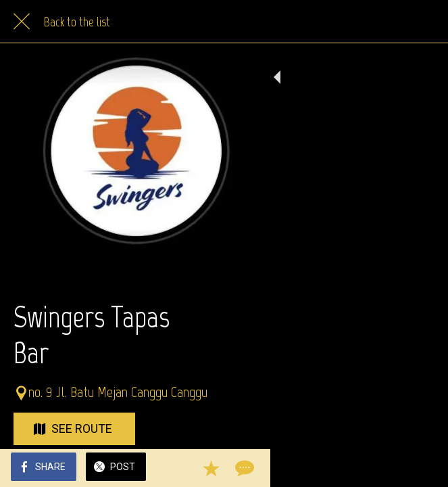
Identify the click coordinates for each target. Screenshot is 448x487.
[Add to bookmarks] (389, 468)
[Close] (22, 22)
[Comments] (421, 468)
